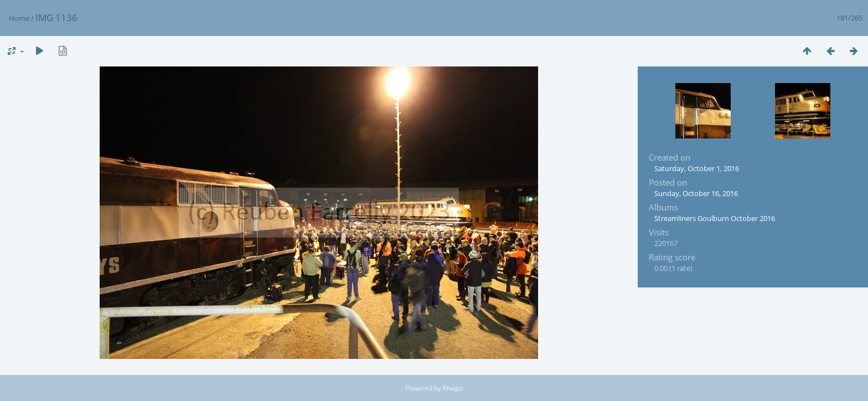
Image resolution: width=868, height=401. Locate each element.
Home (19, 18)
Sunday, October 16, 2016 (696, 193)
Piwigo (453, 388)
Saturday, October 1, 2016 (697, 168)
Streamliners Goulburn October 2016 (715, 218)
